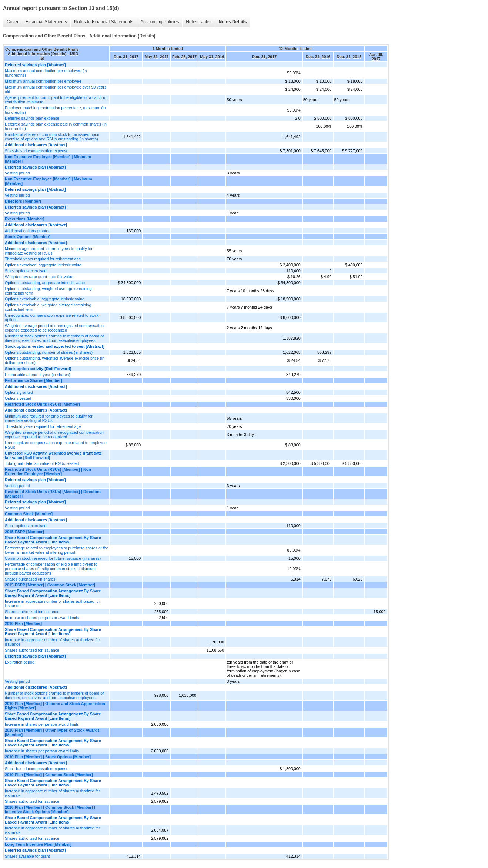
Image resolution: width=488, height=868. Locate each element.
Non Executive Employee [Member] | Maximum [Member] (49, 181)
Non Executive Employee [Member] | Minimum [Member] (48, 159)
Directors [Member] (23, 201)
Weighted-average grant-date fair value (39, 277)
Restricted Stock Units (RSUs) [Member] (42, 404)
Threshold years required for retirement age (43, 259)
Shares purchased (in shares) (31, 579)
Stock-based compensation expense (37, 151)
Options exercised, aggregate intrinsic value (43, 265)
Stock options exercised (26, 271)
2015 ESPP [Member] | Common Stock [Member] (50, 585)
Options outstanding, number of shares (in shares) (49, 352)
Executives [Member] (25, 219)
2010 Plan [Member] (23, 623)
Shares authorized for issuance (32, 612)
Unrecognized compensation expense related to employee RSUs (56, 445)
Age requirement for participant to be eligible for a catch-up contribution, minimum (56, 100)
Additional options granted (28, 231)
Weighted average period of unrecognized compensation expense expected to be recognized (54, 328)
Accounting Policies (160, 22)
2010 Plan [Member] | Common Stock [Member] (49, 775)
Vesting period (17, 173)
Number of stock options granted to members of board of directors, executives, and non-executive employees (54, 338)
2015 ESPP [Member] (24, 532)
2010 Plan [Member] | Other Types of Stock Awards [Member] (52, 732)
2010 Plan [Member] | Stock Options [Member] (48, 757)
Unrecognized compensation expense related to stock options (52, 317)
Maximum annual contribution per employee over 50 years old (56, 89)
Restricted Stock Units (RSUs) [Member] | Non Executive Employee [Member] (48, 472)
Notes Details (233, 22)
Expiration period (20, 662)
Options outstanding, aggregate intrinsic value (45, 283)
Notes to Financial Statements (104, 22)
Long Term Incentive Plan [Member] (38, 844)
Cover (13, 22)
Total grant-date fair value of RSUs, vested (42, 463)
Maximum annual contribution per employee (43, 81)
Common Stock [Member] (29, 514)
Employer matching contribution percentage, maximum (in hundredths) (55, 110)
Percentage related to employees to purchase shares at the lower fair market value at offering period (57, 550)
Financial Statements (46, 22)
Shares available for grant (27, 856)
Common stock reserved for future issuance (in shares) (53, 558)
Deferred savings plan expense (32, 118)
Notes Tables (199, 22)
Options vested (18, 398)
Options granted (19, 392)
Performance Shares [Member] (34, 380)
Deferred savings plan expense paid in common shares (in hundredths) (56, 126)
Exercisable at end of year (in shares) (38, 375)
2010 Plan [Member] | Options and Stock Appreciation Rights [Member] (55, 706)
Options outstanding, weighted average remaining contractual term (48, 291)
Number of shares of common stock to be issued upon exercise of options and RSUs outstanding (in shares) (52, 137)
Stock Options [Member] (28, 237)
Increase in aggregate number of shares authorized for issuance (52, 603)
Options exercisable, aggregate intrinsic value (45, 299)
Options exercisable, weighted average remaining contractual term (48, 307)
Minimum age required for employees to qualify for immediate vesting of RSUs (49, 251)
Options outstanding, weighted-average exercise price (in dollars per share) (55, 360)
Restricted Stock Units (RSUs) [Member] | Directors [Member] (53, 494)
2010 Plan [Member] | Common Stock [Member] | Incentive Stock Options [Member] (50, 809)
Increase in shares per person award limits (42, 618)
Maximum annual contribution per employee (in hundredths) (46, 73)
